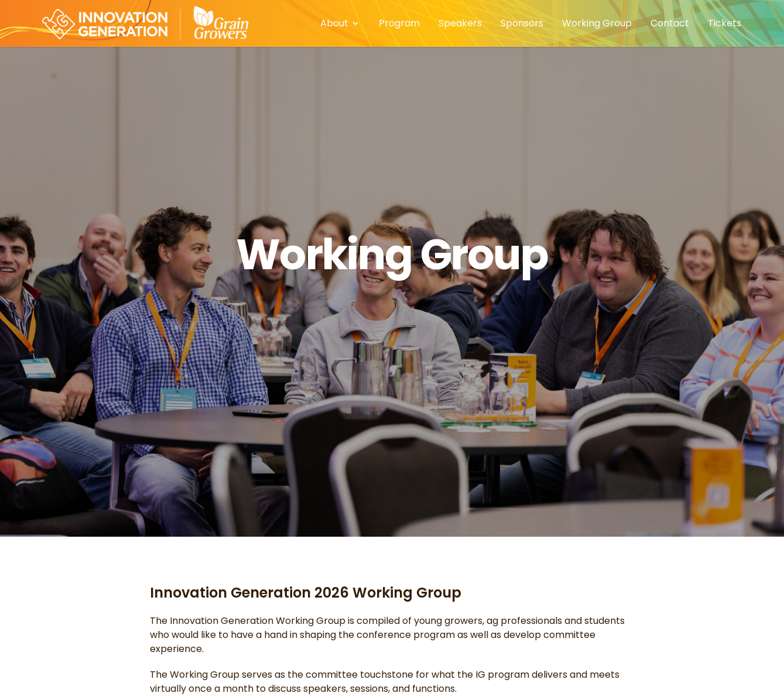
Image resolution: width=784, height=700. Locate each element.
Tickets (725, 23)
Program (399, 23)
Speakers (460, 23)
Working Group (597, 23)
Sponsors (522, 23)
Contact (670, 23)
